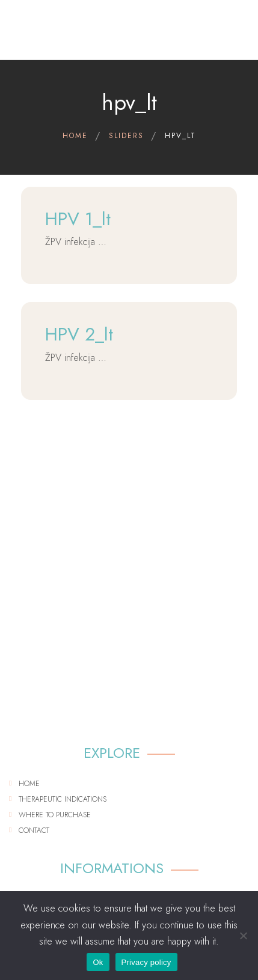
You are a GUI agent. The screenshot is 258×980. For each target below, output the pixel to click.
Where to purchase (55, 815)
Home (29, 784)
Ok (98, 962)
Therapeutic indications (63, 799)
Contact (34, 830)
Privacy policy (146, 962)
